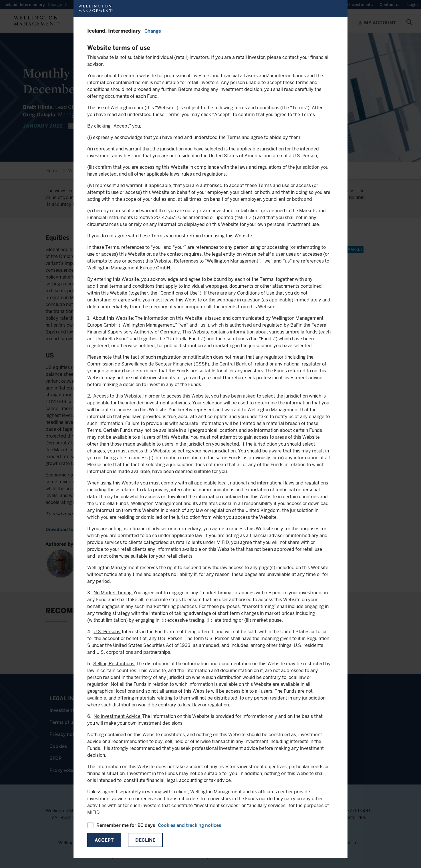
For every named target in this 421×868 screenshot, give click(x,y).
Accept (104, 840)
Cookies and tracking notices (189, 825)
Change (153, 31)
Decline (145, 840)
